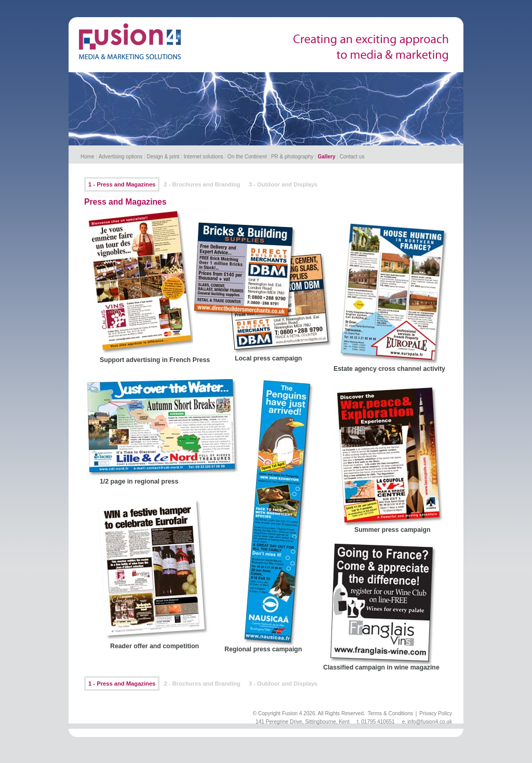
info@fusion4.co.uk (430, 722)
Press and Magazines (125, 202)
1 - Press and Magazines (122, 184)
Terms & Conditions (390, 713)
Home (88, 157)
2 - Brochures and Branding (202, 184)
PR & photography (292, 157)
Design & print (163, 157)
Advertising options (121, 157)
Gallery (327, 157)
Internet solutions (204, 157)
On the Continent (247, 157)
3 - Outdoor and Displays (283, 184)
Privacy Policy (436, 713)
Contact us (352, 157)
